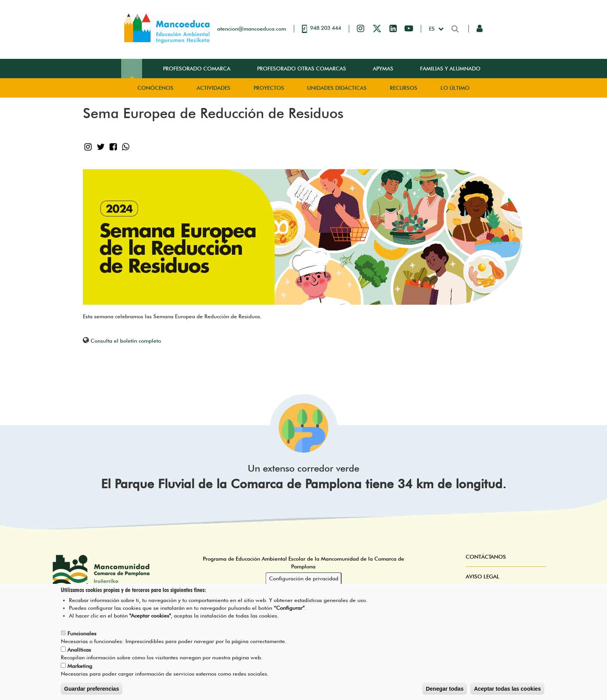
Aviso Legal (483, 576)
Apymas (383, 69)
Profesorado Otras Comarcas (302, 69)
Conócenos (155, 88)
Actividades (213, 88)
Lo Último (455, 88)
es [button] (433, 29)
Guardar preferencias (92, 691)
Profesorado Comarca (197, 69)
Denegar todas (445, 691)
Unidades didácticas (337, 88)
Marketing (80, 669)
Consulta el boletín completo (126, 341)
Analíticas (79, 652)
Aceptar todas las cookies (507, 691)
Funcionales (82, 636)
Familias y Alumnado (450, 69)
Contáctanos (486, 557)
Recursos (404, 88)
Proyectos (269, 88)
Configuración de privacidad (304, 581)
